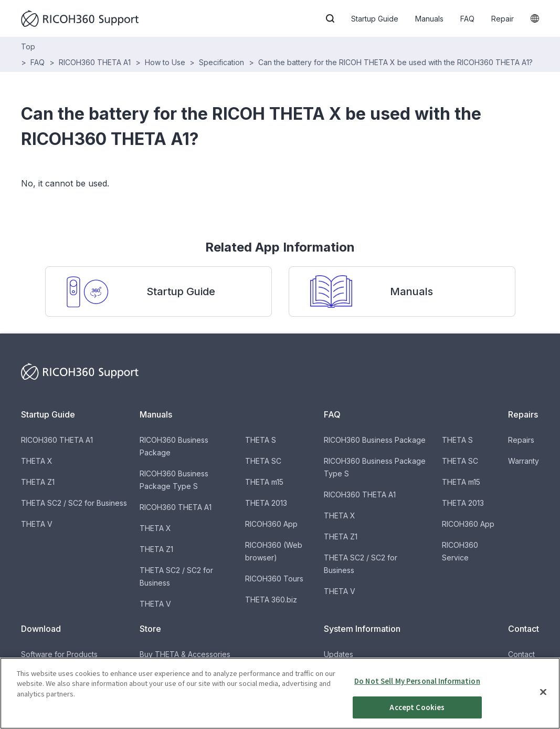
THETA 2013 (266, 503)
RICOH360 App (271, 524)
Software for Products (59, 654)
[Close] (543, 701)
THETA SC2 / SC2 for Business (74, 503)
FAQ (467, 19)
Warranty (524, 461)
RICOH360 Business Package (375, 440)
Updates (339, 654)
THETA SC (263, 461)
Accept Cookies (417, 716)
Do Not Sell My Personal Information (417, 690)
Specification (221, 62)
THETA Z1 (38, 482)
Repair (503, 19)
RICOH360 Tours (274, 579)
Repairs (521, 440)
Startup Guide (375, 19)
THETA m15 (264, 482)
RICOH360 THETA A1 (95, 62)
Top (28, 46)
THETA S (261, 440)
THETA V (37, 524)
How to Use (165, 62)
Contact (521, 654)
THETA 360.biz (271, 600)
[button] (330, 18)
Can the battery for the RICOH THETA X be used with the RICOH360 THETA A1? (395, 62)
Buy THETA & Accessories (185, 654)
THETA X (37, 461)
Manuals (429, 19)
